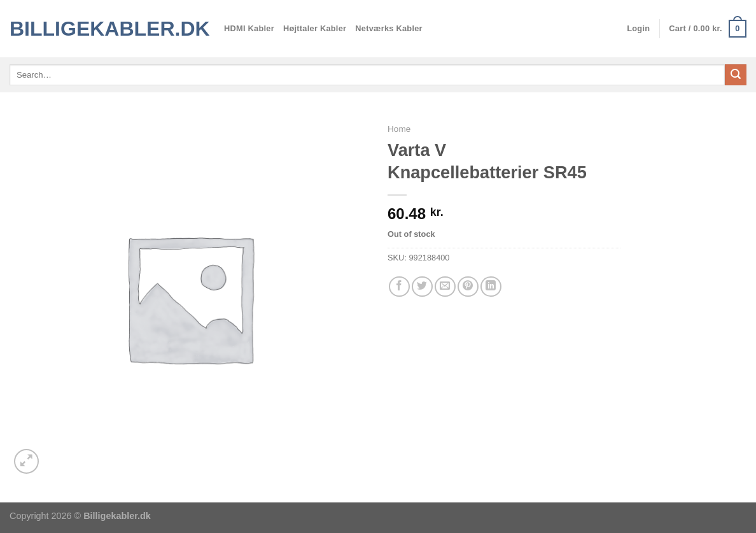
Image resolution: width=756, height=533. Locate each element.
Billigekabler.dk (107, 29)
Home (399, 129)
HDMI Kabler (249, 28)
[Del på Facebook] (399, 287)
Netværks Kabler (389, 28)
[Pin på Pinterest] (468, 287)
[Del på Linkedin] (491, 287)
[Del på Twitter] (422, 287)
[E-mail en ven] (445, 287)
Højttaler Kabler (315, 28)
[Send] (736, 75)
